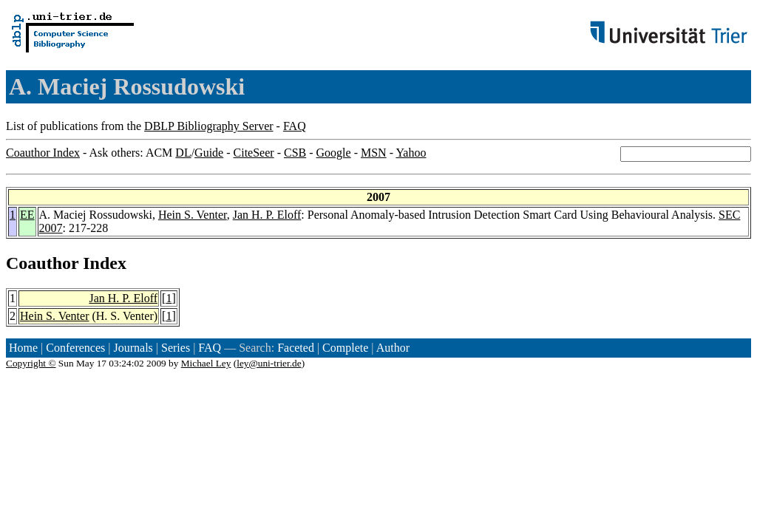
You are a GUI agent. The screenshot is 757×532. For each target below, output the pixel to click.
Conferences (75, 348)
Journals (133, 348)
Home (23, 348)
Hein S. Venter (193, 215)
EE (27, 215)
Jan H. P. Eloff (267, 215)
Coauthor (42, 263)
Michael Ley (206, 363)
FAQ (295, 126)
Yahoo (411, 153)
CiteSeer (254, 153)
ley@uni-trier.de (269, 363)
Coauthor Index (43, 153)
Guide (209, 153)
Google (334, 153)
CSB (295, 153)
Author (393, 348)
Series (176, 348)
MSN (374, 153)
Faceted (296, 348)
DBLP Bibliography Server (209, 126)
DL (183, 153)
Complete (345, 348)
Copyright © (31, 363)
